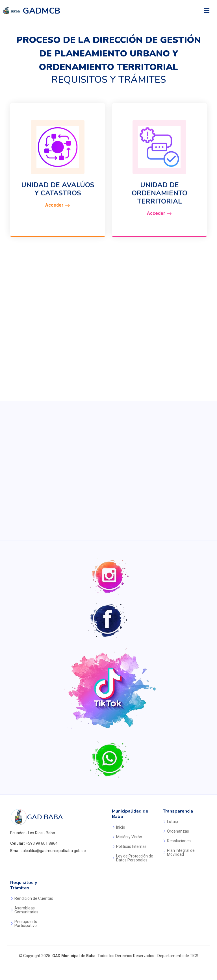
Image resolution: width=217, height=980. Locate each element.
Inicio (121, 827)
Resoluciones (179, 841)
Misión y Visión (129, 837)
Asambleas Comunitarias (26, 910)
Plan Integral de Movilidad (181, 852)
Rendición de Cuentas (34, 898)
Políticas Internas (131, 846)
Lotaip (172, 822)
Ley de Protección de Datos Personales (135, 858)
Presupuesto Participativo (26, 924)
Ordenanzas (178, 831)
